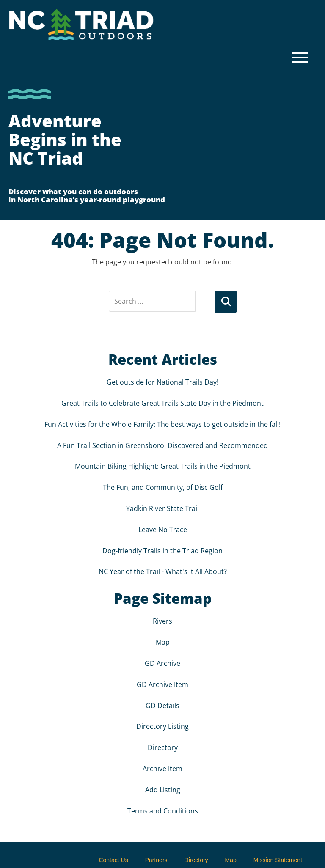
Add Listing (163, 789)
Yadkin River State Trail (162, 508)
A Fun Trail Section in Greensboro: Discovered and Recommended (162, 445)
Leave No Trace (163, 529)
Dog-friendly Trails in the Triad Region (162, 550)
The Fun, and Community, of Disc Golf (163, 486)
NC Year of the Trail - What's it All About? (163, 571)
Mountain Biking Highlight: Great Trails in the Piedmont (163, 465)
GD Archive (162, 662)
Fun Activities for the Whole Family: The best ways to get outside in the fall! (162, 423)
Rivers (162, 620)
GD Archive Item (162, 684)
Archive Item (162, 768)
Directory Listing (162, 725)
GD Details (162, 705)
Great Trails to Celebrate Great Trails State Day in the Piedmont (162, 402)
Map (163, 641)
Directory (163, 747)
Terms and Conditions (163, 810)
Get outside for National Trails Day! (162, 381)
